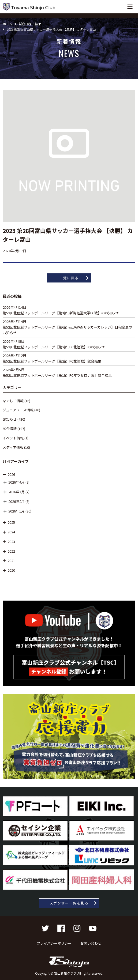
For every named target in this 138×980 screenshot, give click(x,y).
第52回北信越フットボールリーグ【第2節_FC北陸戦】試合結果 (52, 361)
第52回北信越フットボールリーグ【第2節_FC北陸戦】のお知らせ (54, 347)
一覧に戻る (69, 278)
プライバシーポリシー (54, 943)
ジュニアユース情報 (18, 410)
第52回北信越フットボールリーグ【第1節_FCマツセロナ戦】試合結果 (57, 375)
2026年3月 (16, 492)
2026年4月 (16, 482)
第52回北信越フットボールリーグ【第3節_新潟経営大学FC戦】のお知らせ (61, 313)
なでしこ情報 (13, 401)
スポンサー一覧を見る (69, 903)
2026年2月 (16, 501)
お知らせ (10, 419)
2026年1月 (16, 511)
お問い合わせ (91, 943)
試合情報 (10, 429)
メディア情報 (13, 447)
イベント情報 (13, 438)
